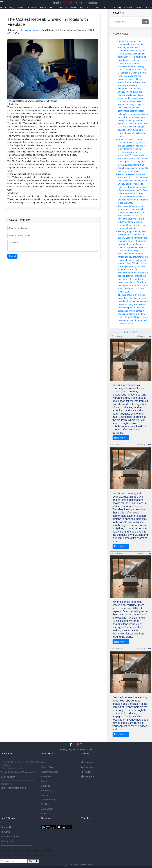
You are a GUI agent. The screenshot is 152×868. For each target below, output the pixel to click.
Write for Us (7, 841)
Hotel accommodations (29, 30)
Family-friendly (49, 800)
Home (44, 763)
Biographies (47, 809)
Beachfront (47, 776)
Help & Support (8, 818)
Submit (12, 256)
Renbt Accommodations (78, 3)
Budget (45, 781)
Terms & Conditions (11, 772)
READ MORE (131, 332)
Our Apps (46, 818)
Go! (145, 22)
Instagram (88, 767)
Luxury (44, 795)
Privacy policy (29, 772)
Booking (45, 804)
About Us (5, 832)
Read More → (121, 438)
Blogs (44, 814)
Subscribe (34, 861)
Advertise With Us (10, 836)
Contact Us (6, 827)
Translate (86, 818)
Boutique (46, 786)
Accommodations (50, 772)
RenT (76, 745)
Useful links (7, 754)
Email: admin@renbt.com (14, 788)
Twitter (86, 772)
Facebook (87, 763)
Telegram (88, 776)
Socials (85, 754)
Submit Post (47, 767)
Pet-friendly (47, 790)
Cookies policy (8, 777)
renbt (149, 336)
